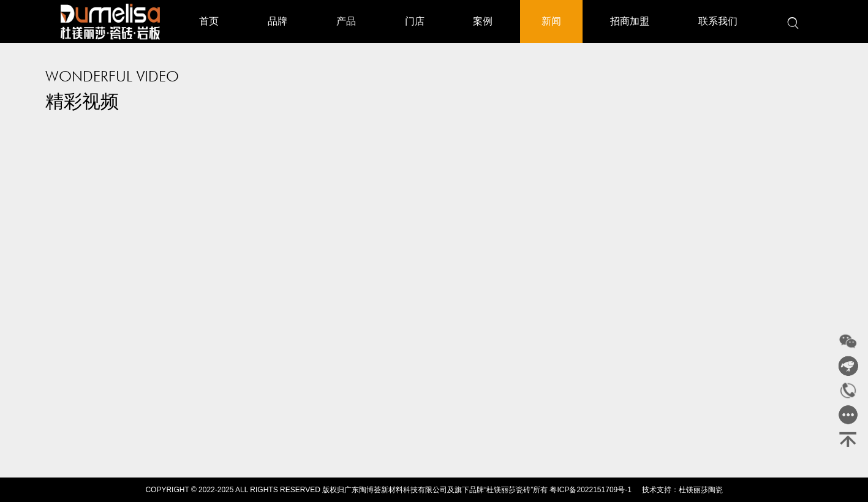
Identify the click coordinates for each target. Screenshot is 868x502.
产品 (346, 21)
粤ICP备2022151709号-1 (590, 490)
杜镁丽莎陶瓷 (701, 490)
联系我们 (718, 21)
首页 (209, 21)
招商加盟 (630, 21)
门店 (415, 21)
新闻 (551, 21)
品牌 (277, 21)
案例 (483, 21)
